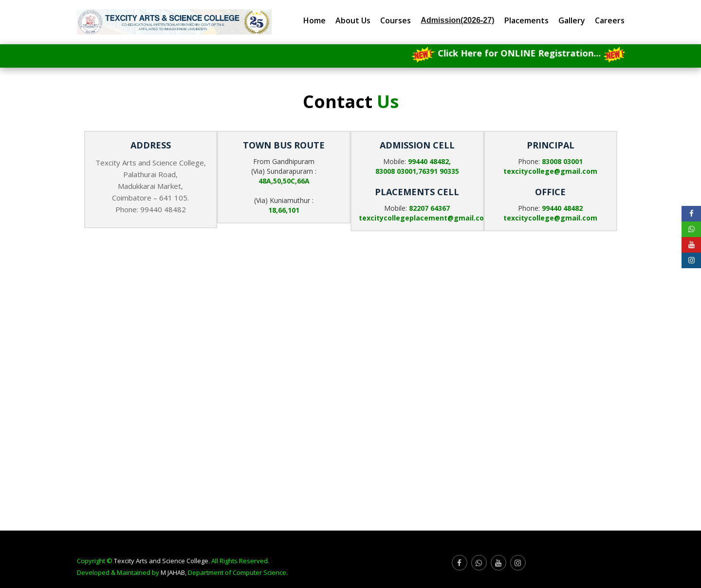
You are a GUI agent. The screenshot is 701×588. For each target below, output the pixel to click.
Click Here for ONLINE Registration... (527, 53)
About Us (353, 20)
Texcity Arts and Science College (161, 561)
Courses (396, 20)
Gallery (572, 20)
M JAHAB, (174, 572)
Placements (526, 20)
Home (314, 20)
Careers (610, 20)
